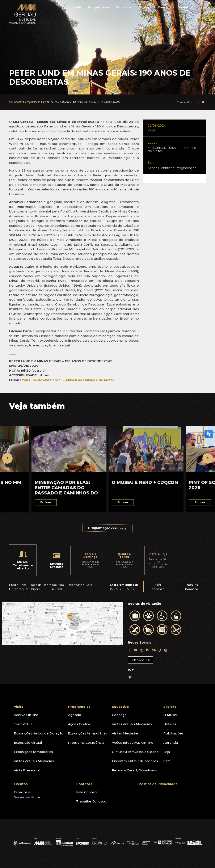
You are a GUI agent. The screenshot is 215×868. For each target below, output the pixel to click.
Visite (19, 707)
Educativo (120, 707)
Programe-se (79, 707)
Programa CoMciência (86, 743)
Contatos (84, 784)
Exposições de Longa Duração (39, 733)
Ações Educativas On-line (133, 743)
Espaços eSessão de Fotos (27, 795)
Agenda (75, 715)
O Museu (171, 715)
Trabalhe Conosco (191, 587)
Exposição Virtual (28, 743)
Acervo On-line (26, 715)
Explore (170, 707)
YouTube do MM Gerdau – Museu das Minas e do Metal (68, 380)
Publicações (173, 733)
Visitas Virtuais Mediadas (34, 761)
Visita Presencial (27, 770)
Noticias (170, 724)
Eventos (21, 784)
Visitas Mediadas (125, 733)
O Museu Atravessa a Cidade (135, 752)
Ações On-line (79, 724)
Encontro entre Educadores (135, 761)
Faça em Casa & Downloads (134, 770)
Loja (167, 752)
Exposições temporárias (33, 752)
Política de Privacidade (158, 784)
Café (167, 761)
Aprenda (171, 743)
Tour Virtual (24, 724)
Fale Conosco (158, 587)
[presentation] (7, 458)
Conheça (119, 715)
